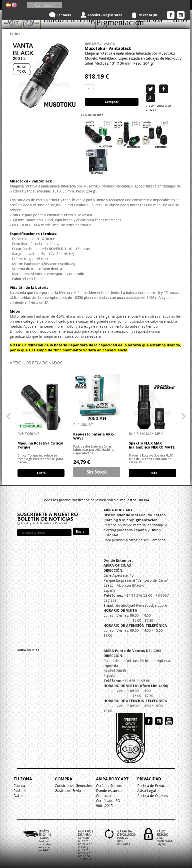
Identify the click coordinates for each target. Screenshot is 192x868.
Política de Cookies (153, 796)
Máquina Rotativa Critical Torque (40, 445)
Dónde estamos (109, 791)
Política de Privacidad (154, 786)
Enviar (81, 531)
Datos (18, 796)
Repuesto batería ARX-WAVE (94, 436)
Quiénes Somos (109, 786)
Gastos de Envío (68, 791)
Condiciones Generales (73, 786)
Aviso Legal (146, 791)
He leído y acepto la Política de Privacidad (43, 523)
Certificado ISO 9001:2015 (108, 803)
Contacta (103, 796)
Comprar (112, 102)
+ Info (41, 473)
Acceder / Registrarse (105, 15)
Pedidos (20, 791)
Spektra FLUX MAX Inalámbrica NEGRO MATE (152, 445)
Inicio (14, 34)
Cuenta (19, 786)
